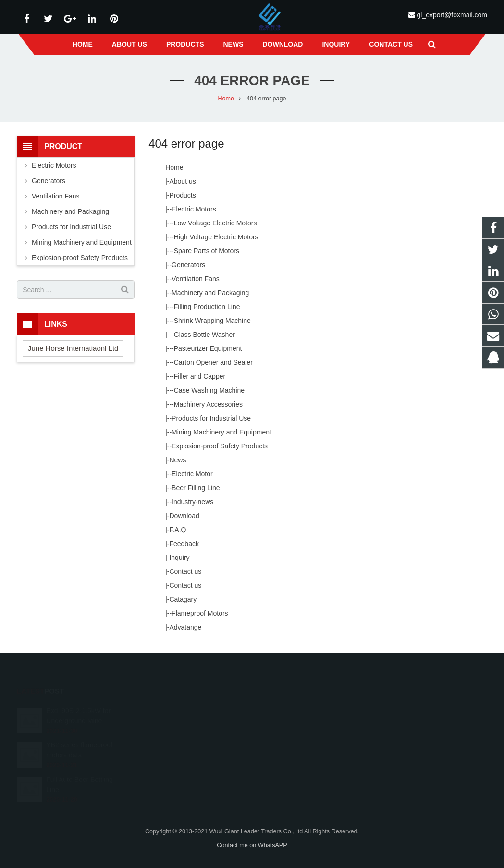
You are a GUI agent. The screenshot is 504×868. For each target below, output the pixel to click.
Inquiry (179, 558)
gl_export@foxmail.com (452, 15)
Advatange (185, 627)
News (178, 460)
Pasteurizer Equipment (208, 348)
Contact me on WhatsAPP (252, 845)
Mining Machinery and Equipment (221, 432)
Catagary (183, 599)
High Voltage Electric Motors (216, 237)
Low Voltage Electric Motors (215, 223)
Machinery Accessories (208, 404)
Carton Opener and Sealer (213, 362)
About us (182, 181)
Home (226, 99)
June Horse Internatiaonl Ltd (73, 348)
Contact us (185, 571)
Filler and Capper (200, 376)
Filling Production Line (207, 307)
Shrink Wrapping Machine (212, 321)
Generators (188, 265)
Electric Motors (194, 209)
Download (184, 516)
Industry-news (192, 502)
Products (182, 195)
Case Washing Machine (209, 390)
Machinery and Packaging (210, 293)
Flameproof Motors (200, 613)
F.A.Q (178, 530)
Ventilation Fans (196, 279)
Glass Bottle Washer (204, 335)
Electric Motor (192, 474)
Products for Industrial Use (211, 418)
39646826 (283, 708)
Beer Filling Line (196, 488)
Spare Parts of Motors (207, 251)
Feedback (184, 544)
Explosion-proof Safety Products (220, 446)
